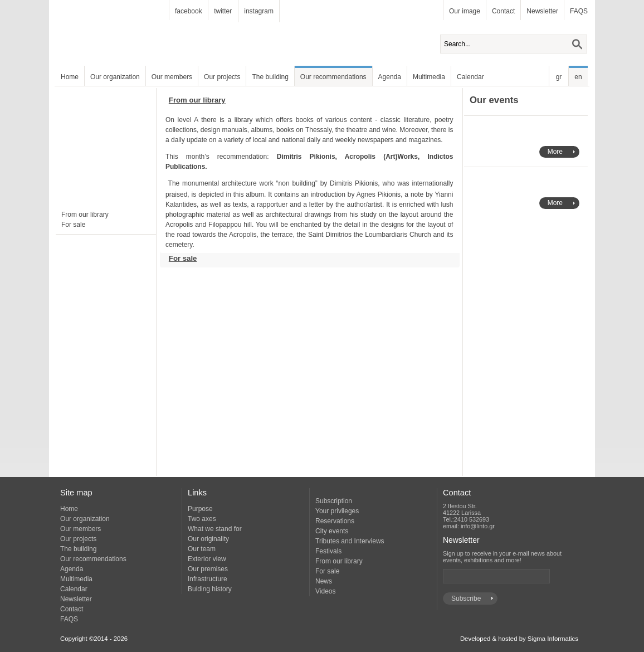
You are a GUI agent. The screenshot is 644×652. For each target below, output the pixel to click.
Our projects (222, 77)
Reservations (335, 521)
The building (270, 77)
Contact (503, 11)
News (324, 581)
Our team (202, 549)
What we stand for (215, 529)
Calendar (470, 77)
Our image (465, 11)
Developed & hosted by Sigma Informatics (519, 639)
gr (559, 77)
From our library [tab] (193, 103)
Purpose (200, 509)
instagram (259, 11)
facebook (189, 11)
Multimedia (429, 77)
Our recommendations (333, 77)
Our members (172, 77)
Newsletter (542, 11)
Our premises (208, 569)
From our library (85, 215)
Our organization (115, 77)
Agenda (390, 77)
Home (70, 77)
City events (332, 531)
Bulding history (210, 589)
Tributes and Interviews (350, 541)
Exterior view (207, 559)
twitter (223, 11)
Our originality (208, 539)
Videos (325, 591)
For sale (73, 225)
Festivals (328, 551)
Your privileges (337, 511)
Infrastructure (208, 579)
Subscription (334, 501)
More (555, 152)
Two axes (202, 519)
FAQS (579, 11)
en (578, 77)
